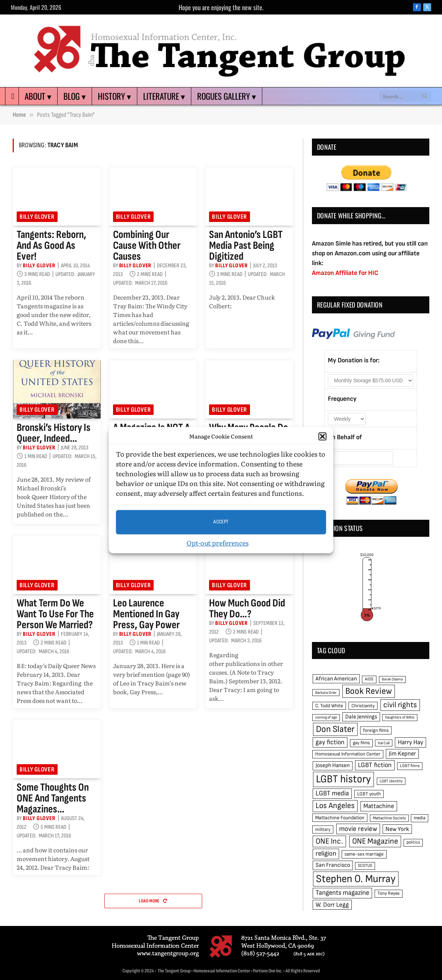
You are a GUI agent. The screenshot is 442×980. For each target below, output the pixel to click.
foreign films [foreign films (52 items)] (376, 730)
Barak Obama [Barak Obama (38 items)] (392, 679)
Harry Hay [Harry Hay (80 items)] (410, 742)
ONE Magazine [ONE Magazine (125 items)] (375, 841)
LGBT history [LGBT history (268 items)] (343, 779)
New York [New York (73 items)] (397, 829)
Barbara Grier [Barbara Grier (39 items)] (326, 693)
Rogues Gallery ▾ (227, 96)
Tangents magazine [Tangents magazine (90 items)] (342, 893)
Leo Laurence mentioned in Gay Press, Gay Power (146, 614)
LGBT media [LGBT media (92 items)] (332, 793)
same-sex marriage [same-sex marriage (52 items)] (364, 854)
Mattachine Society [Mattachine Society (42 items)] (389, 818)
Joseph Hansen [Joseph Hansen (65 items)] (333, 765)
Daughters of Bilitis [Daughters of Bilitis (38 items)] (400, 717)
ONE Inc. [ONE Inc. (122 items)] (329, 841)
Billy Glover (37, 217)
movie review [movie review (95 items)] (358, 829)
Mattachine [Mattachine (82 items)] (379, 806)
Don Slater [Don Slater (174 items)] (335, 729)
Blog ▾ (75, 96)
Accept (221, 522)
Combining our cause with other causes (147, 246)
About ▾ (38, 96)
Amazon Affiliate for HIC (345, 273)
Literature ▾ (164, 96)
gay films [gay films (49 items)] (361, 743)
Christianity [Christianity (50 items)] (363, 706)
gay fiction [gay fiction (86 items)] (330, 742)
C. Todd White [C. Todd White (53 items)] (329, 706)
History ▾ (114, 96)
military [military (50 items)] (323, 829)
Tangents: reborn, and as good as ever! (51, 246)
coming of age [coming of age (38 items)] (326, 717)
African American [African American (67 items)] (336, 679)
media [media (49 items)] (420, 818)
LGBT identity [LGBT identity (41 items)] (391, 781)
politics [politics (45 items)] (413, 842)
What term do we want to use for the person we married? (55, 614)
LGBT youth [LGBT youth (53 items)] (369, 794)
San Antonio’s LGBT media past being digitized (246, 246)
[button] (322, 437)
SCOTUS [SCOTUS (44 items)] (365, 866)
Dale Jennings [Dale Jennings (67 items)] (361, 717)
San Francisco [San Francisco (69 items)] (333, 865)
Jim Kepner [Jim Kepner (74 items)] (402, 754)
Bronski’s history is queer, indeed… (54, 433)
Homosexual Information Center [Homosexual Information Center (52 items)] (348, 754)
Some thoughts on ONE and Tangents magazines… (53, 798)
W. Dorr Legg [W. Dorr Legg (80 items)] (332, 905)
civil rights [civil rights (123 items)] (400, 705)
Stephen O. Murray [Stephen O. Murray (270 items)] (356, 879)
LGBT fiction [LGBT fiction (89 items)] (375, 765)
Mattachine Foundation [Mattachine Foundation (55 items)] (340, 818)
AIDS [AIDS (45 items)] (369, 679)
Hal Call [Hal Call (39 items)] (384, 743)
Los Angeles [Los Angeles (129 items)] (335, 806)
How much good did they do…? (247, 609)
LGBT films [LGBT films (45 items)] (410, 766)
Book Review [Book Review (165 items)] (369, 691)
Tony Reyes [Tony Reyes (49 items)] (389, 893)
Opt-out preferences (218, 543)
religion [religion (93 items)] (326, 854)
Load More (153, 901)
